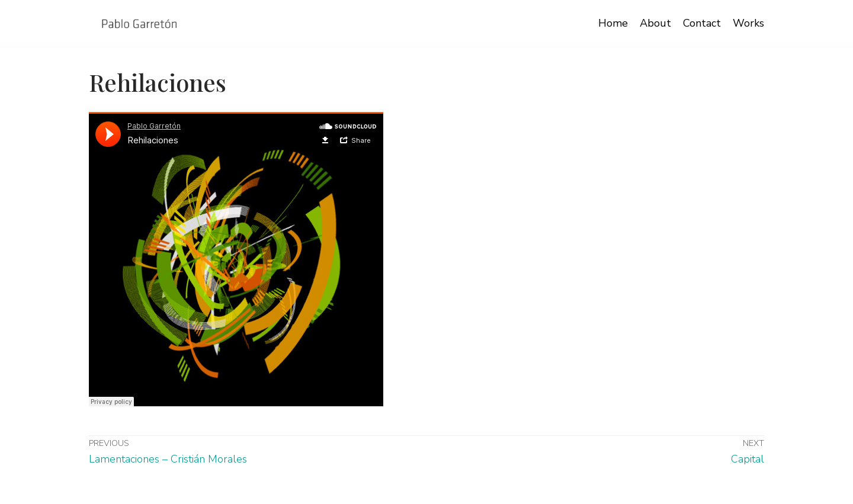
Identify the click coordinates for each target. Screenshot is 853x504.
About (655, 23)
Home (613, 23)
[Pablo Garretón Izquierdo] (140, 23)
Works (748, 23)
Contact (702, 23)
